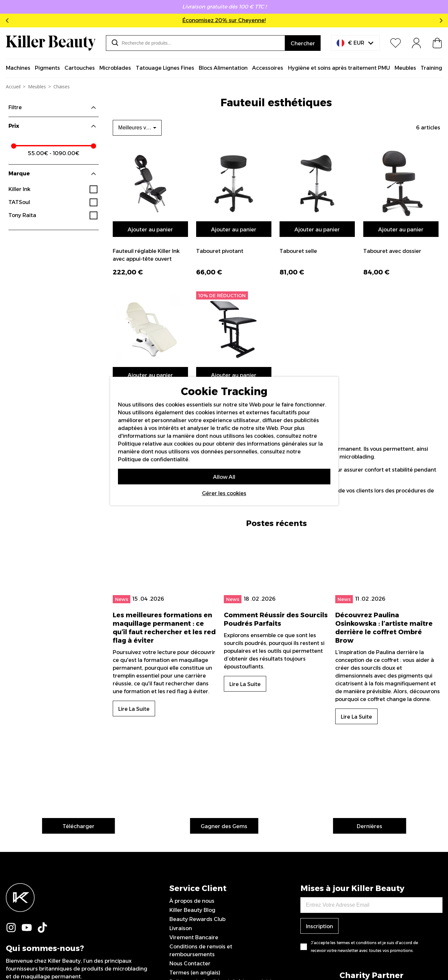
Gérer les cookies (224, 493)
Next (440, 21)
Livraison (181, 815)
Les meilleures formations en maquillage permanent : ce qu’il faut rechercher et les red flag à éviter (164, 603)
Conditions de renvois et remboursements (201, 837)
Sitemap (180, 904)
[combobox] (195, 43)
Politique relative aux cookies (156, 444)
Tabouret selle (298, 251)
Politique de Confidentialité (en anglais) (221, 868)
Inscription (319, 813)
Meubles (37, 87)
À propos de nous (192, 788)
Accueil (13, 87)
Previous (8, 21)
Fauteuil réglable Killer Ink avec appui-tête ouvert (146, 255)
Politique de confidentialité (153, 459)
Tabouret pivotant (220, 251)
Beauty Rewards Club (197, 806)
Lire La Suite (134, 684)
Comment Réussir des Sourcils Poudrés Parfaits (276, 586)
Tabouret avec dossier (392, 251)
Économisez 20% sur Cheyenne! (224, 20)
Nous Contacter (190, 850)
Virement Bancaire (194, 824)
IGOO (436, 958)
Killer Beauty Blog (192, 797)
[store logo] (51, 43)
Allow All (224, 477)
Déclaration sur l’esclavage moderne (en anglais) (222, 881)
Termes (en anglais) (195, 859)
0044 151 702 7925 (194, 913)
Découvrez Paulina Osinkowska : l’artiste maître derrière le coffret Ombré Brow (384, 603)
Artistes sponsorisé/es (198, 894)
